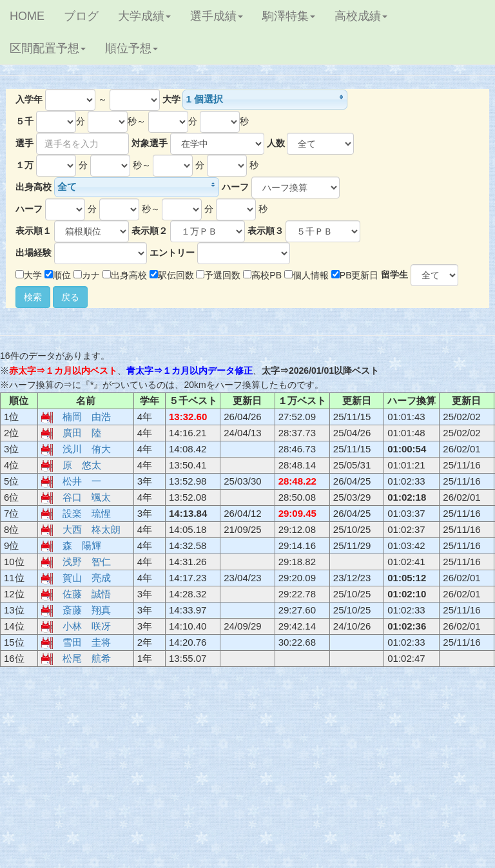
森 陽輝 (82, 545)
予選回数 (218, 275)
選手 (24, 143)
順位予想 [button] (131, 48)
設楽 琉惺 (87, 513)
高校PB (262, 275)
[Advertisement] (247, 771)
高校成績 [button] (361, 16)
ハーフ (235, 187)
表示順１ (34, 231)
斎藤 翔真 (87, 610)
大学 (171, 99)
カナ (87, 275)
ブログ (81, 16)
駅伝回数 (172, 275)
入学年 (29, 99)
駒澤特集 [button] (289, 16)
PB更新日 (355, 275)
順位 (58, 275)
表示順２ (150, 231)
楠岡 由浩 (87, 417)
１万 (24, 165)
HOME (27, 16)
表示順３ (266, 231)
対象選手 (150, 143)
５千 (24, 121)
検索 (33, 297)
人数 (276, 143)
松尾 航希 (87, 658)
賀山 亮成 (87, 578)
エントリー (172, 253)
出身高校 (34, 187)
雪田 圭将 (87, 642)
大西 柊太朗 (92, 529)
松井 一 (82, 481)
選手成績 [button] (217, 16)
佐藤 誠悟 (87, 594)
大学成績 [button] (144, 16)
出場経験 (34, 253)
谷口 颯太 (87, 497)
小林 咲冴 (87, 626)
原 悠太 (82, 465)
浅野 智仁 (87, 562)
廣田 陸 (82, 433)
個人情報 (306, 275)
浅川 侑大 (87, 449)
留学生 (394, 275)
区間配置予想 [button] (48, 48)
